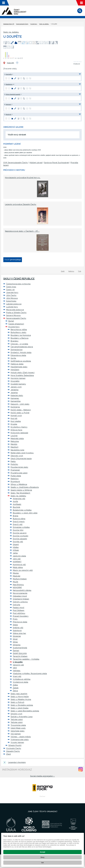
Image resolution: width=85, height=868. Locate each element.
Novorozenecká (20, 593)
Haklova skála (17, 364)
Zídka (15, 685)
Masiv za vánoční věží (23, 570)
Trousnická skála (18, 725)
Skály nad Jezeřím (19, 694)
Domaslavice (17, 350)
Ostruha (16, 605)
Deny (42, 857)
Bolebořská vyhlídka (22, 510)
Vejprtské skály (18, 731)
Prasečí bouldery (21, 616)
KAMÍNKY (17, 562)
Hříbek (16, 550)
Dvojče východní (21, 536)
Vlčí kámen (16, 734)
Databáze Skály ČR (9, 24)
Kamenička (16, 401)
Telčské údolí (17, 720)
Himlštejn (15, 370)
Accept (43, 852)
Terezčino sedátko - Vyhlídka (26, 659)
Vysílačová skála (21, 682)
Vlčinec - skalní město (21, 737)
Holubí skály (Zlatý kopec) (23, 373)
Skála (15, 625)
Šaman (16, 651)
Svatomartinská (20, 648)
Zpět (63, 271)
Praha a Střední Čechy (16, 313)
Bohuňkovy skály (18, 332)
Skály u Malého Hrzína (21, 699)
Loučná (14, 436)
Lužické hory (12, 307)
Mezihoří (14, 447)
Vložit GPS (10, 63)
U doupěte (18, 662)
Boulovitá (8, 114)
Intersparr (8, 104)
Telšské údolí (17, 722)
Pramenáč (15, 470)
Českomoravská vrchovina (18, 284)
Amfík (15, 501)
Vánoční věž (18, 665)
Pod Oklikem (19, 610)
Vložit (13, 260)
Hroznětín (15, 381)
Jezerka (14, 393)
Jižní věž (17, 559)
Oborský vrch (17, 456)
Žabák (16, 688)
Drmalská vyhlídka (21, 527)
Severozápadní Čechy (22, 24)
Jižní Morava (12, 298)
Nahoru (71, 271)
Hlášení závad (36, 163)
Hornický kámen (18, 378)
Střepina (17, 645)
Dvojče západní (20, 539)
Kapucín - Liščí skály (20, 404)
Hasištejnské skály (19, 367)
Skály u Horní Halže (20, 697)
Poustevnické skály (19, 467)
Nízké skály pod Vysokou (22, 453)
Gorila (13, 358)
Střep (15, 642)
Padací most (19, 608)
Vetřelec (17, 671)
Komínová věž (19, 565)
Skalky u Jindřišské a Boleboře (25, 487)
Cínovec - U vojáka (19, 344)
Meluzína (15, 441)
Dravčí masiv (19, 522)
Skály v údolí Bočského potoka (25, 711)
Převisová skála (20, 622)
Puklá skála (16, 476)
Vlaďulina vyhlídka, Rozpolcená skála (30, 674)
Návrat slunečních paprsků (13, 94)
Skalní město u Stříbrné (21, 490)
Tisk (80, 271)
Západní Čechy (13, 751)
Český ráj (10, 290)
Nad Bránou (18, 585)
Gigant (16, 544)
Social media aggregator (43, 776)
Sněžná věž (18, 628)
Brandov (15, 341)
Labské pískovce (14, 304)
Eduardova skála (18, 355)
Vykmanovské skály (20, 740)
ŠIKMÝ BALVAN (20, 653)
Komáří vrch (16, 416)
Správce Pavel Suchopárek (57, 163)
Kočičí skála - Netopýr (21, 410)
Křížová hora (16, 430)
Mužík (15, 582)
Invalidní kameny (18, 384)
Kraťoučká (9, 74)
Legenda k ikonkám (15, 762)
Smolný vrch (16, 714)
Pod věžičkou (19, 613)
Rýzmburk (15, 482)
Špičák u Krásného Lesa (22, 717)
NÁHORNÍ (17, 588)
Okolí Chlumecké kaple (21, 459)
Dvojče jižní (18, 530)
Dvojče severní (20, 533)
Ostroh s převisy (20, 602)
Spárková (17, 631)
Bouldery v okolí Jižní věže (25, 513)
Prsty (15, 619)
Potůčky (14, 464)
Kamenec (15, 398)
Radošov (15, 479)
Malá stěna (18, 567)
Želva (15, 691)
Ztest (9, 754)
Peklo (13, 461)
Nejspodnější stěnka (22, 590)
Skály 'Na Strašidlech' (21, 493)
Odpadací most (20, 596)
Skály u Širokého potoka (22, 705)
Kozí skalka (16, 421)
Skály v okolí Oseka (20, 708)
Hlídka (16, 547)
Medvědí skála (17, 439)
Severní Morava (13, 315)
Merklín (14, 444)
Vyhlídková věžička (22, 679)
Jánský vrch (16, 387)
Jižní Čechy (11, 295)
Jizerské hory (12, 293)
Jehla (15, 553)
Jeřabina (15, 390)
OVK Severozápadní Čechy (16, 163)
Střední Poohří (15, 745)
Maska (16, 573)
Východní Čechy (14, 748)
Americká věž (19, 499)
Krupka (14, 424)
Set (42, 863)
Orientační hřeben (21, 599)
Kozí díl (14, 418)
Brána (16, 516)
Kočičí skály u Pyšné (20, 413)
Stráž (15, 639)
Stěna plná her (19, 633)
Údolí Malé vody (18, 728)
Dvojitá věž (18, 542)
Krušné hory (34, 24)
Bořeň (11, 321)
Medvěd (17, 576)
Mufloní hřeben (20, 579)
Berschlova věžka (19, 330)
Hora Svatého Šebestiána (22, 375)
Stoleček (17, 636)
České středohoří (16, 324)
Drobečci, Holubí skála (21, 353)
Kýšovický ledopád (19, 433)
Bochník (16, 507)
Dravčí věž (18, 524)
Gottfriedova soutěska (21, 361)
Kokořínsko (11, 301)
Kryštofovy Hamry (19, 427)
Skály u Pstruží (17, 702)
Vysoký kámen (17, 742)
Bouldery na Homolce (21, 335)
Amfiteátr (17, 504)
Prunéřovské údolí (19, 473)
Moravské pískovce (15, 310)
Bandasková (9, 84)
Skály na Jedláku (44, 24)
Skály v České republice (19, 279)
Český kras (11, 287)
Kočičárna (15, 407)
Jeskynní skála (19, 556)
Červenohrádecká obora (22, 347)
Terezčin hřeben (20, 656)
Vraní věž (17, 676)
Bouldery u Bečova (20, 338)
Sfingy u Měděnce (19, 484)
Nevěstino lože (17, 450)
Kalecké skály (17, 396)
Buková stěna (19, 519)
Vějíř (15, 668)
